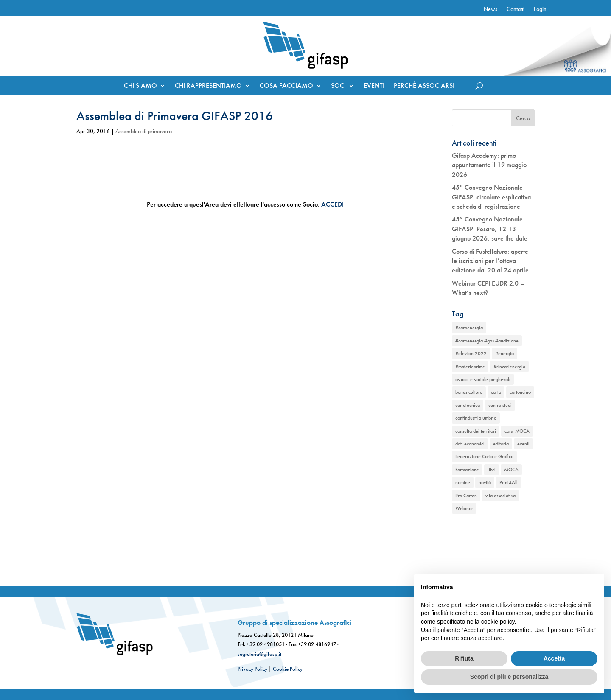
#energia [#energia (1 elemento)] (504, 353)
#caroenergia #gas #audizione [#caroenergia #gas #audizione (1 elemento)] (487, 341)
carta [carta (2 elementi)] (496, 392)
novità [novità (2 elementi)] (485, 482)
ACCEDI (332, 204)
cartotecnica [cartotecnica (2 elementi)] (468, 405)
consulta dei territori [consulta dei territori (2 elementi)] (476, 431)
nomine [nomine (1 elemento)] (463, 482)
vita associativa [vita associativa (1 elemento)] (500, 496)
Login (540, 9)
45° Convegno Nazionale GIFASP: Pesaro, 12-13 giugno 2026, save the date (490, 229)
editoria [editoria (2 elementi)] (501, 444)
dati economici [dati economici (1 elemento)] (470, 444)
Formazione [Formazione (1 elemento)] (467, 470)
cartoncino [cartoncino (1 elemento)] (520, 392)
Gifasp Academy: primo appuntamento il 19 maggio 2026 (489, 165)
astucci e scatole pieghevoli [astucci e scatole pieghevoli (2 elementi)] (483, 379)
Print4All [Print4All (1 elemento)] (509, 482)
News (490, 9)
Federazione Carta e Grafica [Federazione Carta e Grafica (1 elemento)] (484, 456)
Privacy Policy (252, 669)
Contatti (516, 9)
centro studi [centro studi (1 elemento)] (500, 405)
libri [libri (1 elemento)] (492, 470)
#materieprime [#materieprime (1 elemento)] (470, 367)
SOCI (338, 86)
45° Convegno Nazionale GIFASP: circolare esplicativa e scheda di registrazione (491, 197)
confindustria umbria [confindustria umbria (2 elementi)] (476, 418)
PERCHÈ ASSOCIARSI (424, 86)
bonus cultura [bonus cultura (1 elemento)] (469, 392)
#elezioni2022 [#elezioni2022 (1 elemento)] (471, 353)
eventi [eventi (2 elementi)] (523, 444)
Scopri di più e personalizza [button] (509, 677)
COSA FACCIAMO (286, 86)
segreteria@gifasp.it (259, 654)
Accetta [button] (554, 658)
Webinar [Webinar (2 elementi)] (464, 508)
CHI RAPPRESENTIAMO (208, 86)
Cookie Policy (288, 669)
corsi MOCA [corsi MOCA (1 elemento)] (517, 431)
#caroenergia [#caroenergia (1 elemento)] (469, 328)
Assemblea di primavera (144, 131)
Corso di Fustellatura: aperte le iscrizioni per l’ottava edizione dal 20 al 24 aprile (490, 261)
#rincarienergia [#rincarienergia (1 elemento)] (509, 367)
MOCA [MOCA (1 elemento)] (511, 470)
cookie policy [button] (498, 622)
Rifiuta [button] (464, 658)
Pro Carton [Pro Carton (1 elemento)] (466, 496)
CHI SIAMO (140, 86)
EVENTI (374, 86)
